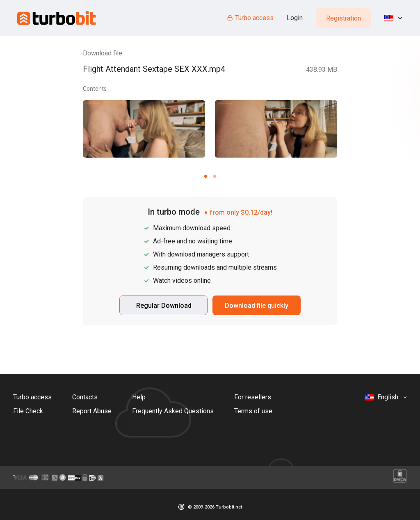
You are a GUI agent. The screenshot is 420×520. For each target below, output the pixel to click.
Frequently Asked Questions (173, 411)
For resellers (253, 397)
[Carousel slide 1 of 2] (205, 176)
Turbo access (250, 18)
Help (139, 397)
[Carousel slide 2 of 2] (215, 176)
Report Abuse (92, 411)
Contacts (85, 397)
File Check (28, 411)
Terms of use (253, 411)
